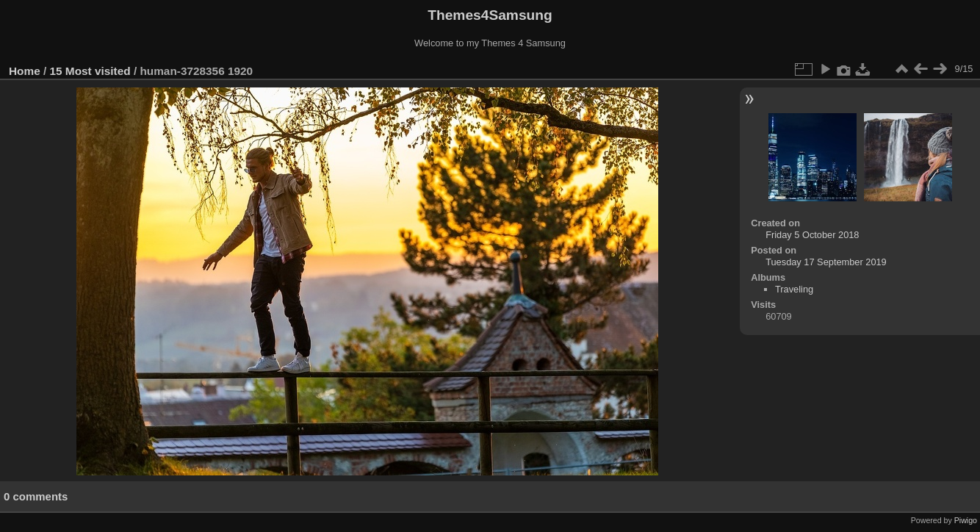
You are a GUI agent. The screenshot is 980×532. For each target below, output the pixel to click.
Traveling (794, 289)
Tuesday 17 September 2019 (826, 262)
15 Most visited (90, 71)
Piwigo (966, 520)
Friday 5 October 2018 (812, 235)
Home (25, 71)
